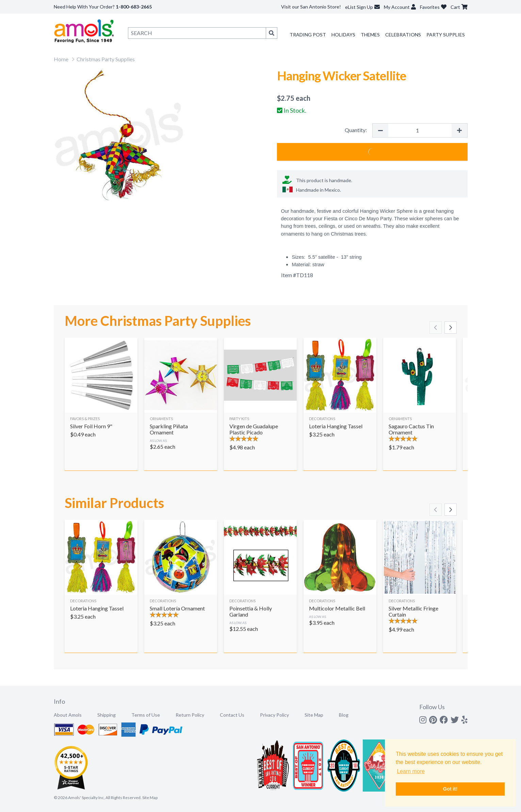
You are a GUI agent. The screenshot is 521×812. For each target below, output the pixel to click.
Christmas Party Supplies (106, 59)
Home (61, 59)
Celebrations (403, 35)
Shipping (107, 715)
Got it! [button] (450, 789)
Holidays (343, 35)
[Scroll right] (451, 328)
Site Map (314, 715)
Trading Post (308, 35)
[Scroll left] (436, 328)
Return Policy (190, 715)
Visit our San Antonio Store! (311, 7)
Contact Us (232, 715)
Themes (370, 35)
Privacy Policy (274, 715)
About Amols (68, 715)
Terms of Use (146, 715)
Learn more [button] (411, 771)
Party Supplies (446, 35)
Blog (344, 715)
